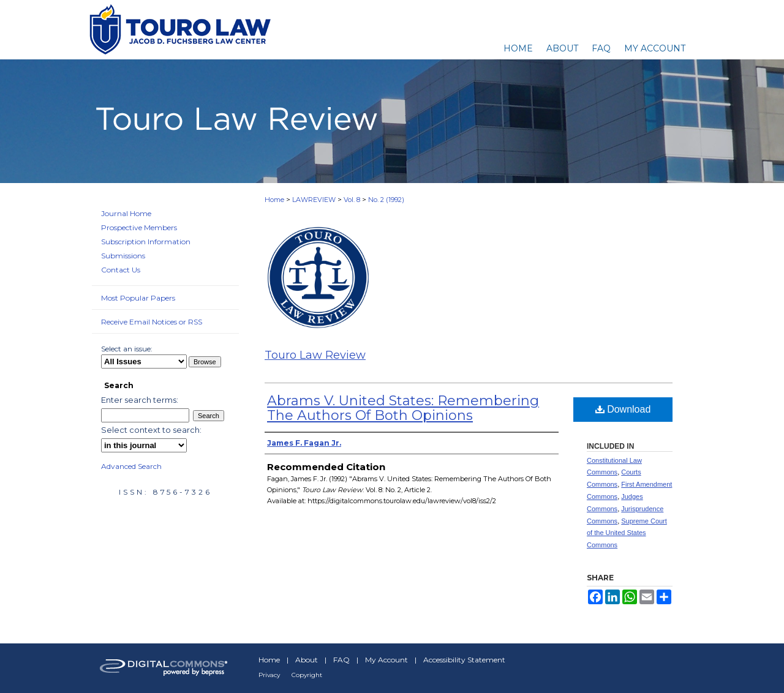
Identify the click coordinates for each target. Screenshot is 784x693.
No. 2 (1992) (386, 200)
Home (274, 200)
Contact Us (121, 270)
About (307, 660)
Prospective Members (139, 227)
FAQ (341, 660)
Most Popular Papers (138, 298)
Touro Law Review (315, 355)
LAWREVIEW (314, 200)
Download (623, 409)
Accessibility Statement (464, 660)
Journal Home (126, 213)
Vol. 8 (352, 200)
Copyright (307, 675)
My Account (386, 660)
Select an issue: (127, 349)
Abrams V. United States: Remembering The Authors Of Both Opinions (403, 408)
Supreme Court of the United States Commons (627, 533)
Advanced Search (131, 466)
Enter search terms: (140, 400)
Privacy (269, 675)
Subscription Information (146, 242)
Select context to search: (151, 430)
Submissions (123, 256)
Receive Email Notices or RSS (152, 322)
